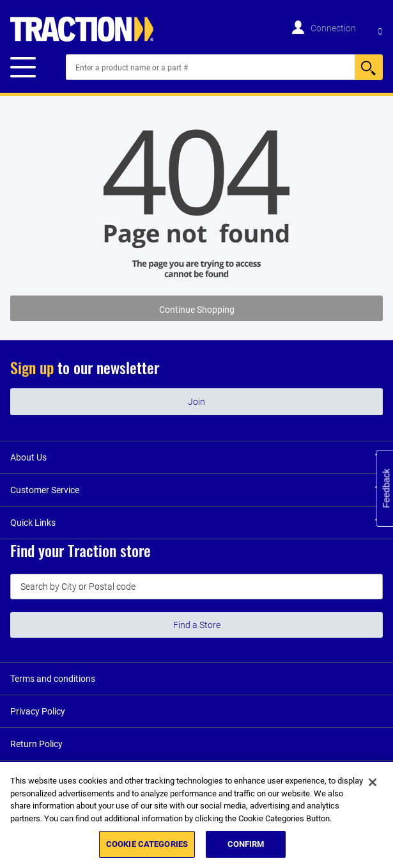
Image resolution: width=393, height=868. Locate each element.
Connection (333, 28)
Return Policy (36, 744)
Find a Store (197, 625)
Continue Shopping (197, 310)
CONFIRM (246, 844)
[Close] (373, 782)
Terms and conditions (53, 679)
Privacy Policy (38, 711)
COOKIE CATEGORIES (147, 844)
